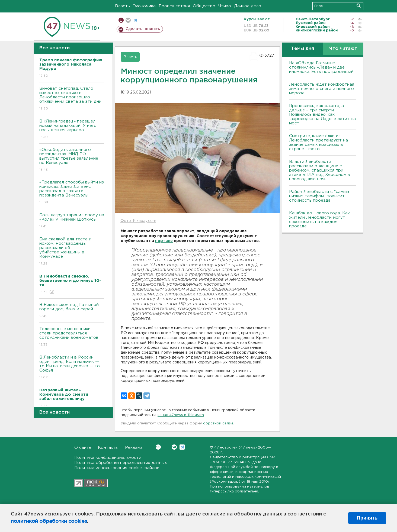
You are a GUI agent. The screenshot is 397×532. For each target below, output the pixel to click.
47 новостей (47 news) (236, 448)
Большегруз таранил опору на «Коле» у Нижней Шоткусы (72, 221)
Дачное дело (248, 6)
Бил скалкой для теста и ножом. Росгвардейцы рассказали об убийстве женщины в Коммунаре (72, 252)
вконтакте (128, 20)
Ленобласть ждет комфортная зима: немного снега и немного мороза (322, 89)
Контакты (108, 448)
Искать (359, 6)
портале (164, 241)
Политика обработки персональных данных (121, 463)
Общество (204, 6)
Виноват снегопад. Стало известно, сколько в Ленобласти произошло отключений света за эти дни (72, 99)
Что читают (343, 49)
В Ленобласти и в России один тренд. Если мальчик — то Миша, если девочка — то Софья (72, 368)
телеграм (135, 20)
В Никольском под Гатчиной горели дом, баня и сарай (72, 311)
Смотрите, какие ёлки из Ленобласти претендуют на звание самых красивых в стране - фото (318, 142)
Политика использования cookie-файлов (117, 468)
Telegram (182, 447)
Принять (367, 518)
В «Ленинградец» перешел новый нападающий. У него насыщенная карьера (72, 129)
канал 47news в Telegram (181, 415)
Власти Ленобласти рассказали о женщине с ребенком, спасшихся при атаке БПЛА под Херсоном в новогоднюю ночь (320, 170)
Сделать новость (143, 29)
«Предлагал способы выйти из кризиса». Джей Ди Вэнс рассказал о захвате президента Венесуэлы (72, 193)
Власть (122, 6)
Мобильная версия (121, 20)
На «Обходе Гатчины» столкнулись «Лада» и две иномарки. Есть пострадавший (321, 67)
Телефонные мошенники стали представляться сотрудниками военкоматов (72, 337)
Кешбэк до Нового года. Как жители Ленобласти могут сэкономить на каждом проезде (319, 220)
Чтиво (225, 6)
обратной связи (218, 423)
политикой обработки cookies (49, 521)
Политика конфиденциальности (108, 458)
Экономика (144, 6)
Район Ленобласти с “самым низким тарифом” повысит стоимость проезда (319, 196)
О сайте (83, 448)
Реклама (134, 448)
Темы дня (302, 49)
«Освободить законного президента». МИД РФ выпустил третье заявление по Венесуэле (72, 160)
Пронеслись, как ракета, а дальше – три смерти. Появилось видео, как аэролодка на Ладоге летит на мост (322, 115)
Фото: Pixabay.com (138, 221)
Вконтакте (158, 447)
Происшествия (174, 6)
